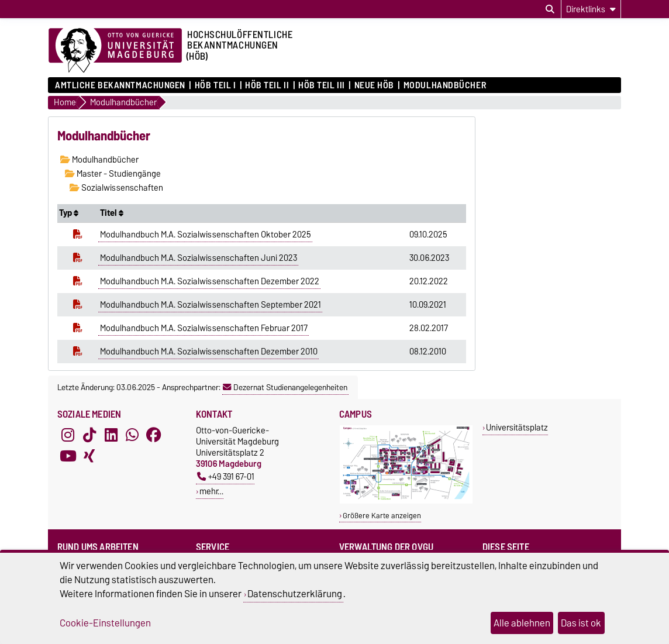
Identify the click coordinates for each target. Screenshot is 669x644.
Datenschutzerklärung (295, 594)
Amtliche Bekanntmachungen (120, 85)
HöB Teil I (215, 85)
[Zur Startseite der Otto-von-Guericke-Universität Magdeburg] (115, 51)
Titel (112, 213)
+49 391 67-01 (226, 476)
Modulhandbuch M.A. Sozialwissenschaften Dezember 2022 (210, 281)
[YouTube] (68, 456)
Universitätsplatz (517, 427)
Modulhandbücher (445, 85)
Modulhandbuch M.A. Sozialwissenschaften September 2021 (211, 305)
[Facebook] (154, 435)
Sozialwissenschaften (116, 188)
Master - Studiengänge (113, 174)
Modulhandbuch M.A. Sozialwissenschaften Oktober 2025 (206, 235)
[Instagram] (68, 435)
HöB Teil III (322, 85)
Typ (69, 213)
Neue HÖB (374, 85)
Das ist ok (581, 623)
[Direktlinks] (591, 9)
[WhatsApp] (132, 435)
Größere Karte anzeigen (382, 516)
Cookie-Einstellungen (105, 623)
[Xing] (89, 456)
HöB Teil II (267, 85)
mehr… (211, 491)
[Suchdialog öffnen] (550, 9)
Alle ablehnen (522, 623)
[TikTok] (89, 435)
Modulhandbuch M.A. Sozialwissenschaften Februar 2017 (204, 328)
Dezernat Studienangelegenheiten (285, 387)
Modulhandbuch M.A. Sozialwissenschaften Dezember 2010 (209, 352)
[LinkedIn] (111, 435)
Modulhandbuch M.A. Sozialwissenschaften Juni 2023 (199, 258)
